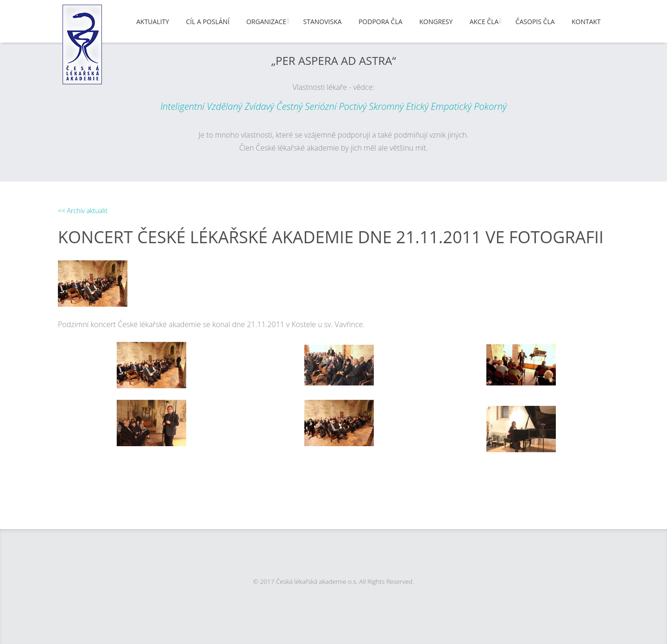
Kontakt (586, 22)
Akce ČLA (484, 22)
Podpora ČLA (381, 22)
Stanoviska (323, 22)
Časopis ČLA (535, 22)
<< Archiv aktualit (83, 211)
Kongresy (436, 22)
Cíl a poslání (208, 22)
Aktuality (153, 22)
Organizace (266, 22)
